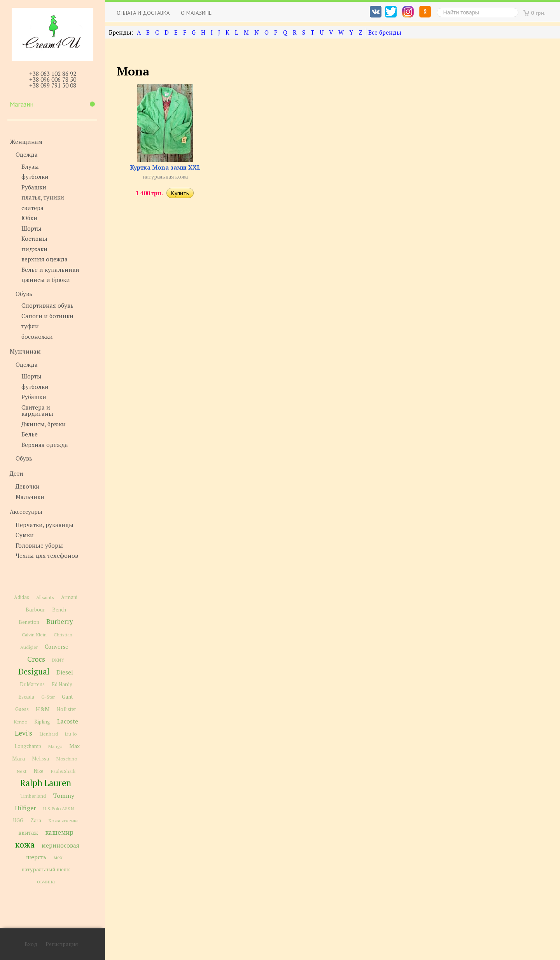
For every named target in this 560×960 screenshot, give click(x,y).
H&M (43, 709)
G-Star (48, 697)
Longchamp (28, 746)
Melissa (40, 759)
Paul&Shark (63, 771)
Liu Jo (71, 734)
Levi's (24, 733)
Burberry (59, 622)
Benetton (29, 622)
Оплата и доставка (143, 13)
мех (58, 857)
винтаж (28, 833)
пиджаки (34, 249)
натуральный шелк (46, 869)
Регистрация (62, 944)
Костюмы (34, 238)
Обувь (24, 294)
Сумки (25, 535)
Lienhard (49, 734)
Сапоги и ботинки (47, 316)
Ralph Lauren (46, 783)
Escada (26, 697)
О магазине (196, 13)
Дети (17, 473)
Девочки (28, 486)
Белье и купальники (50, 270)
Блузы (30, 166)
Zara (36, 820)
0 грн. (538, 13)
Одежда (27, 154)
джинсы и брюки (46, 280)
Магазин (52, 104)
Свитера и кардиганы (37, 411)
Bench (59, 610)
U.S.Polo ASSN (59, 808)
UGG (18, 821)
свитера (32, 208)
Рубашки (34, 187)
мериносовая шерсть (53, 851)
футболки (35, 177)
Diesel (65, 672)
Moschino (66, 759)
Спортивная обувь (47, 305)
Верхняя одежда (45, 445)
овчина (46, 882)
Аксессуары (26, 512)
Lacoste (68, 721)
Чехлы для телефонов (47, 555)
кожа (25, 844)
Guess (22, 709)
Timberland (33, 796)
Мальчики (30, 497)
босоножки (37, 336)
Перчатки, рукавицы (45, 525)
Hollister (66, 709)
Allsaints (45, 597)
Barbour (35, 610)
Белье (30, 434)
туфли (30, 326)
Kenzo (20, 722)
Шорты (31, 228)
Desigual (34, 672)
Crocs (36, 659)
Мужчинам (25, 351)
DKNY (58, 660)
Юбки (29, 218)
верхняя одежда (45, 259)
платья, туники (43, 197)
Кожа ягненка (63, 821)
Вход (31, 944)
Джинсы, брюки (44, 424)
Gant (67, 697)
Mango (55, 746)
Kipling (42, 722)
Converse (57, 647)
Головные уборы (39, 545)
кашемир (59, 832)
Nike (38, 771)
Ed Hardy (62, 684)
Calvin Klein (34, 635)
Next (21, 771)
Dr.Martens (32, 684)
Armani (69, 597)
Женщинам (26, 142)
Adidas (22, 597)
